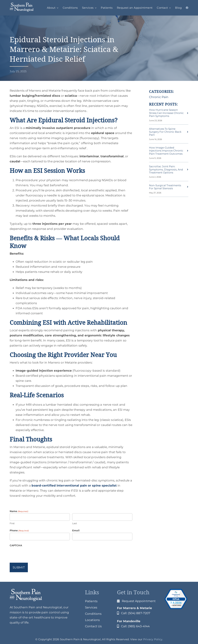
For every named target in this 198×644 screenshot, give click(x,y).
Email (76, 530)
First (12, 523)
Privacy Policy (153, 639)
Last (75, 523)
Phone (19, 531)
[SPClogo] (22, 4)
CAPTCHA (16, 545)
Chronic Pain (159, 97)
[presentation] (32, 554)
